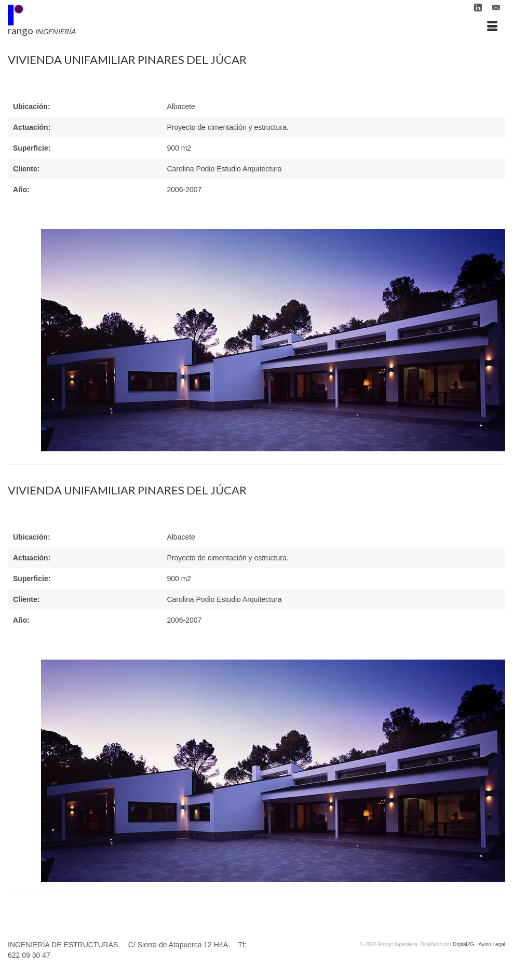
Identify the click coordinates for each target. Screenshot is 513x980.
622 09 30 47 (29, 955)
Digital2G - (465, 944)
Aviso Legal (492, 944)
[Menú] (492, 26)
